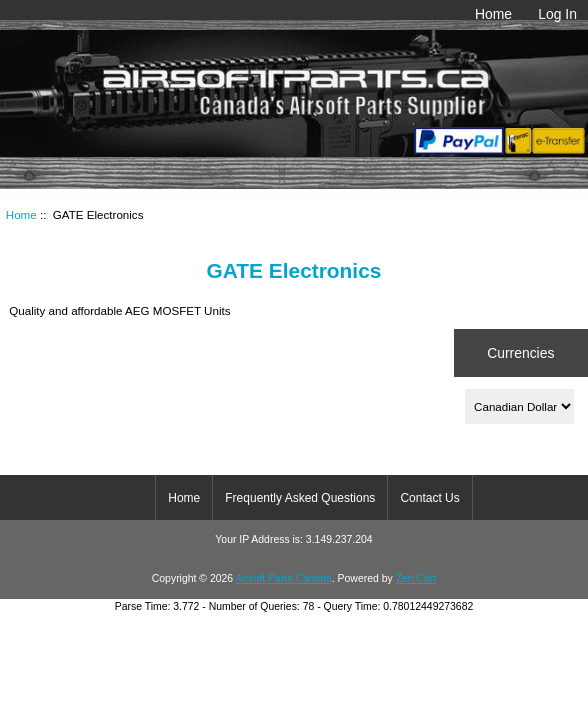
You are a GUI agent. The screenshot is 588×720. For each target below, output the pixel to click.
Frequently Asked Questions (300, 498)
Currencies (520, 353)
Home (493, 14)
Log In (557, 14)
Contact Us (429, 498)
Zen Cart (416, 578)
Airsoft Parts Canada (283, 578)
